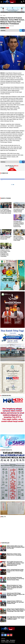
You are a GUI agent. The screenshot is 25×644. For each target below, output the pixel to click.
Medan (4, 15)
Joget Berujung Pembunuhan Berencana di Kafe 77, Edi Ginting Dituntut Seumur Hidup (15, 579)
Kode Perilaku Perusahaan (8, 642)
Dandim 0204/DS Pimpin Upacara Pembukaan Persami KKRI (6, 238)
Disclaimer (13, 640)
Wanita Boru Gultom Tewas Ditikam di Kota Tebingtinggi (14, 554)
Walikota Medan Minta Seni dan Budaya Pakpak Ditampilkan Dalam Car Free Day (16, 547)
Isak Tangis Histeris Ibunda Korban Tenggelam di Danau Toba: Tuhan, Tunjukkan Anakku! (16, 618)
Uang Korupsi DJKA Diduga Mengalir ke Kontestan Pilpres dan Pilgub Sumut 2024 (16, 594)
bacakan (3, 28)
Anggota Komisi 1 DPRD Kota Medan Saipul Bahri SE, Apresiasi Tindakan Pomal (15, 602)
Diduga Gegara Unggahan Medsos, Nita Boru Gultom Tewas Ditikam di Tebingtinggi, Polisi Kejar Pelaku (16, 610)
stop (7, 28)
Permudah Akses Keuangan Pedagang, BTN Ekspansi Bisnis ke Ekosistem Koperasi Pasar (19, 224)
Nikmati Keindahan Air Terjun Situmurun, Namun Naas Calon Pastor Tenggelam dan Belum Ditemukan (15, 587)
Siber (8, 640)
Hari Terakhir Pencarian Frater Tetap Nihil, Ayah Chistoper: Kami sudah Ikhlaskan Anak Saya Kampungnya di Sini (15, 563)
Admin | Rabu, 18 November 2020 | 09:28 (7, 26)
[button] (24, 1)
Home (1, 15)
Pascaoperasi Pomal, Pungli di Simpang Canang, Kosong (19, 210)
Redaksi (3, 640)
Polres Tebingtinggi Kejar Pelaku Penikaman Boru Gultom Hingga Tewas (15, 571)
